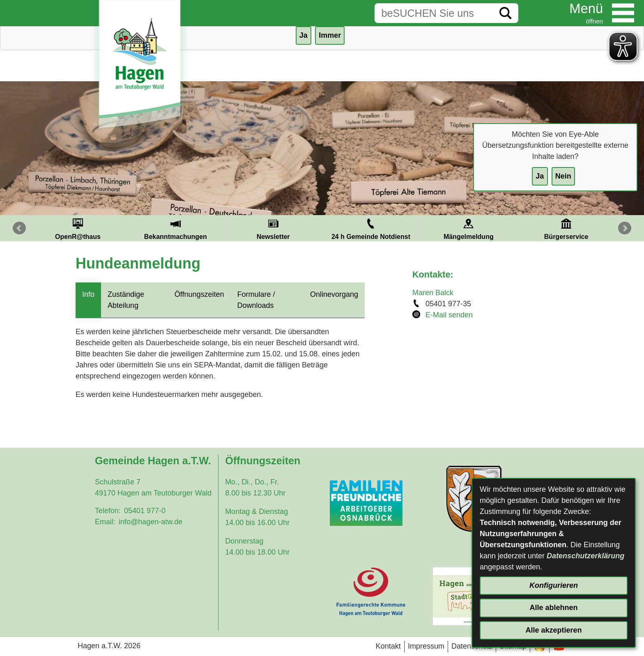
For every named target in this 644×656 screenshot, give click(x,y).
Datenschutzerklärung (585, 556)
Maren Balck (433, 293)
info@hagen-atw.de (151, 522)
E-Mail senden (449, 315)
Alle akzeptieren (553, 630)
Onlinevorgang (334, 294)
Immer (330, 35)
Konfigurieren (554, 585)
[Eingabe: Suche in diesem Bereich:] (434, 13)
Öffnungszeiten (199, 294)
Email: (105, 522)
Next (625, 228)
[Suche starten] (506, 13)
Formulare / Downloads (256, 300)
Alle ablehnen (553, 608)
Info (88, 294)
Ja (540, 176)
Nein (563, 176)
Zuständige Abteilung (126, 300)
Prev (19, 228)
